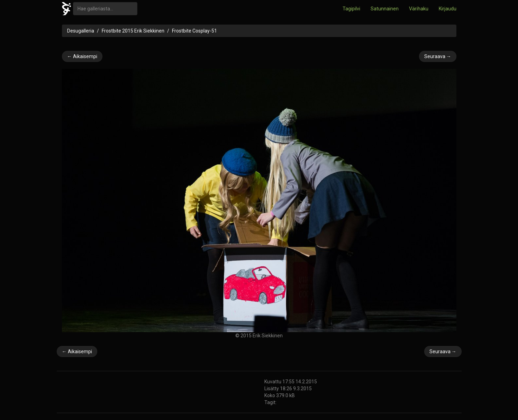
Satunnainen (385, 9)
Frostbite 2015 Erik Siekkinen (133, 31)
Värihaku (419, 9)
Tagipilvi (351, 9)
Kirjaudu (448, 9)
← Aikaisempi (82, 56)
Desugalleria (81, 31)
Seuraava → (438, 56)
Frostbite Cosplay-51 (194, 31)
